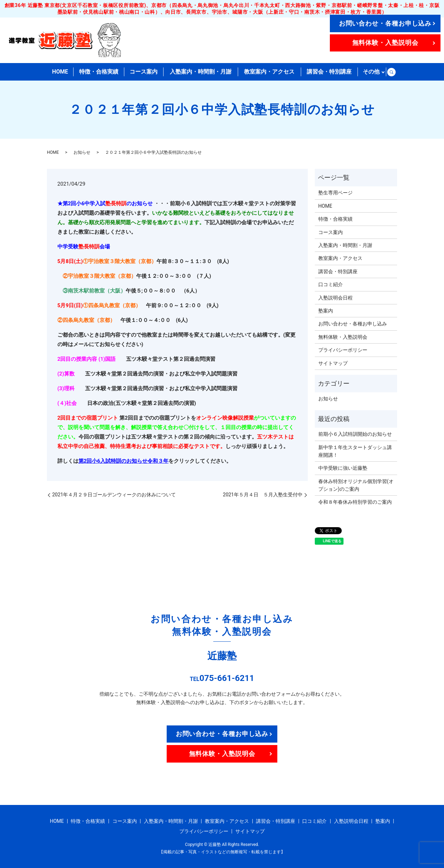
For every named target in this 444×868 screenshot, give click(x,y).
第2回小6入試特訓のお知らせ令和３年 (123, 461)
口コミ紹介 (331, 284)
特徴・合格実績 (99, 72)
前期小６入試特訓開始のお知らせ (355, 434)
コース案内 (144, 72)
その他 (371, 72)
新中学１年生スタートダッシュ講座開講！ (355, 451)
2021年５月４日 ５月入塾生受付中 (263, 495)
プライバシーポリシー (343, 350)
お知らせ (82, 152)
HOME (60, 72)
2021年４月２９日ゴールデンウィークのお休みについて (114, 495)
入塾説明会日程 (335, 298)
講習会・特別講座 (329, 72)
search (391, 72)
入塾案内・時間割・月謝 (201, 72)
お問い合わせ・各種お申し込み (385, 23)
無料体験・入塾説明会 (385, 43)
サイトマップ (333, 363)
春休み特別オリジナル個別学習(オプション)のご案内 (356, 485)
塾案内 (326, 311)
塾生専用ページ (335, 193)
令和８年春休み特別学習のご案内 (355, 502)
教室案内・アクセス (269, 72)
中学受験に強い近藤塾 (343, 468)
